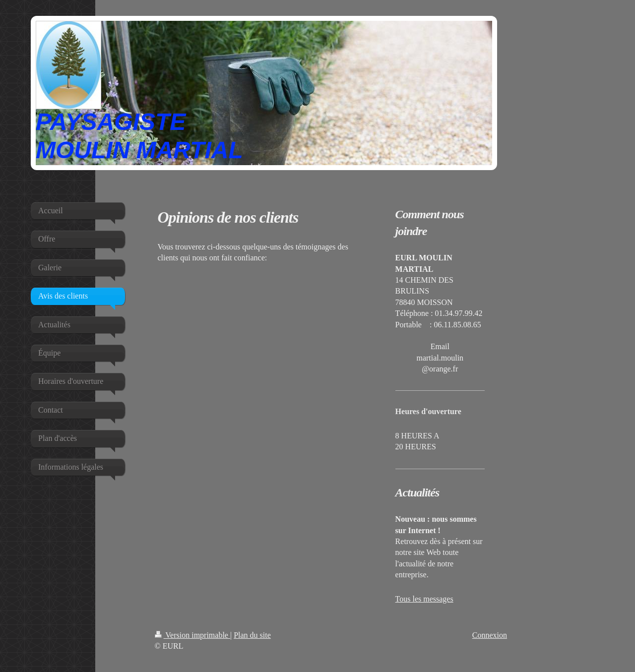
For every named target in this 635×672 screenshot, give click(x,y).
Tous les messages (424, 599)
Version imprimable (192, 635)
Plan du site (252, 635)
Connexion (490, 635)
